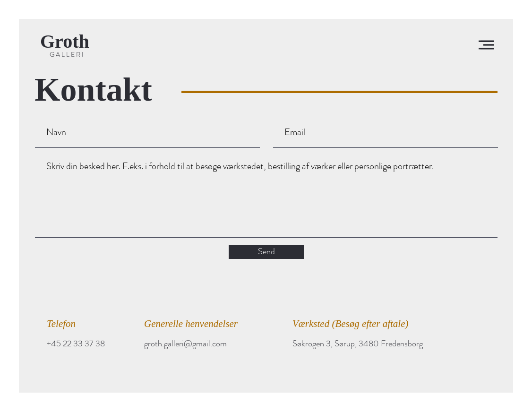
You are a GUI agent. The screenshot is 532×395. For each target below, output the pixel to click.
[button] (486, 45)
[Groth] (69, 42)
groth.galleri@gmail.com (185, 343)
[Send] (266, 252)
